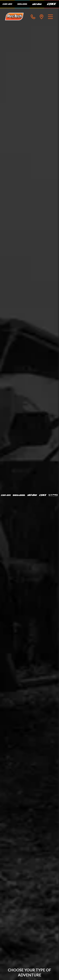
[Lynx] (52, 4)
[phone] (33, 17)
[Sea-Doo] (22, 4)
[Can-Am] (7, 4)
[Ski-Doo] (37, 4)
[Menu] (50, 17)
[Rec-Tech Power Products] (14, 17)
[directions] (42, 17)
